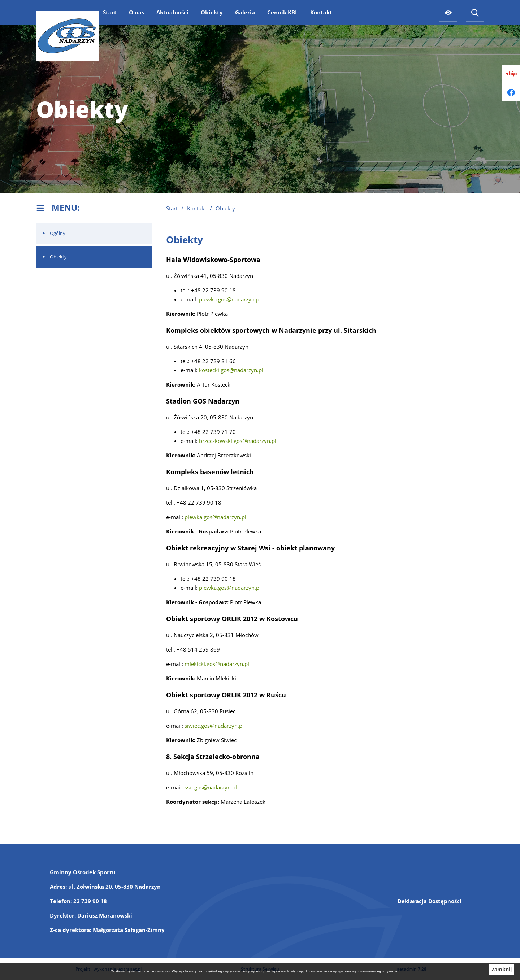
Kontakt (197, 208)
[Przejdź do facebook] (511, 92)
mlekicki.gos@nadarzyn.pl (217, 664)
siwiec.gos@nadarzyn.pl (214, 726)
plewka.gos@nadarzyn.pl (230, 299)
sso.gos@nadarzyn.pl (211, 787)
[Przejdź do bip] (511, 74)
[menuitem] (110, 12)
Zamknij (502, 970)
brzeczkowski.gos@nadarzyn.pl (238, 441)
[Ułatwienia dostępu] (448, 13)
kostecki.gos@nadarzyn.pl (231, 370)
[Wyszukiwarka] (475, 13)
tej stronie (279, 971)
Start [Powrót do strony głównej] (172, 208)
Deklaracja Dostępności (430, 901)
